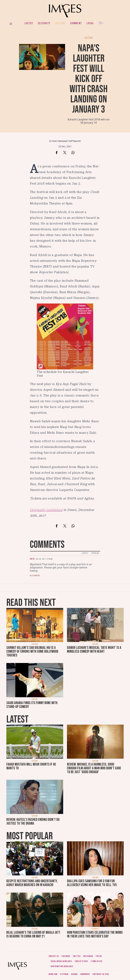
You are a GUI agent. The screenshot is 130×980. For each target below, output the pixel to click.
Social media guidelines (61, 961)
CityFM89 (64, 974)
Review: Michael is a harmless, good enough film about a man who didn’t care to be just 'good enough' (94, 768)
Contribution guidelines (62, 966)
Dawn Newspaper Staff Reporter (67, 141)
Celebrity (44, 23)
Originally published (46, 510)
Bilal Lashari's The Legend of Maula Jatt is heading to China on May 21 (33, 934)
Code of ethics (81, 961)
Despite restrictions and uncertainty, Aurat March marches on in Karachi (32, 883)
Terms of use (97, 961)
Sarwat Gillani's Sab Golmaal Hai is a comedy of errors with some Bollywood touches (32, 651)
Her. (101, 23)
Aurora (74, 974)
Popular (95, 553)
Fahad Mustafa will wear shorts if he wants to (31, 766)
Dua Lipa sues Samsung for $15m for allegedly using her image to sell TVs (92, 883)
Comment (76, 23)
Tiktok (99, 956)
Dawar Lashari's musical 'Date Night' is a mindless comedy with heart (94, 650)
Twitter (77, 956)
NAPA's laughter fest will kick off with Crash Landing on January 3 (89, 79)
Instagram (88, 956)
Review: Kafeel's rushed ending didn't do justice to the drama (33, 821)
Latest (29, 23)
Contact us (54, 956)
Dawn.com (53, 974)
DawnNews (85, 974)
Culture (60, 23)
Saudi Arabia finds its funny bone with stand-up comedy (32, 705)
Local (90, 23)
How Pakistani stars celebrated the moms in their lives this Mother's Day (95, 934)
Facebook (66, 956)
